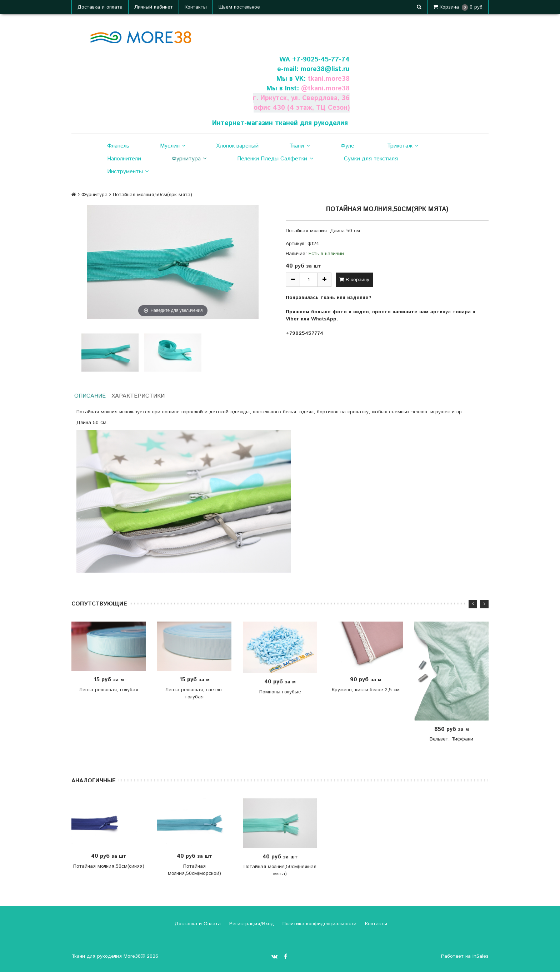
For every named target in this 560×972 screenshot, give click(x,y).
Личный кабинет (154, 7)
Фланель (118, 146)
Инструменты (128, 172)
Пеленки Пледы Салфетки (275, 159)
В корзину (354, 280)
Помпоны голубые (280, 692)
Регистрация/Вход (251, 924)
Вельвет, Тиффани (451, 739)
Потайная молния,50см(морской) (194, 869)
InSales (481, 956)
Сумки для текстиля (371, 159)
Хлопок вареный (237, 146)
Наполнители (124, 159)
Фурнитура (189, 159)
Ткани (299, 146)
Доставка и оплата (100, 7)
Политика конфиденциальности (319, 924)
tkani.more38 (329, 79)
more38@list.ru (325, 69)
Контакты (196, 7)
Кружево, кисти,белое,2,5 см (366, 690)
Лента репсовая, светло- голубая (194, 693)
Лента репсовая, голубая (109, 690)
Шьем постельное (239, 7)
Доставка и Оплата (197, 924)
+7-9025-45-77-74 (321, 59)
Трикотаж (403, 146)
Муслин (173, 146)
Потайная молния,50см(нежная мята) (280, 870)
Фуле (347, 146)
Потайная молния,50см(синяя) (109, 866)
